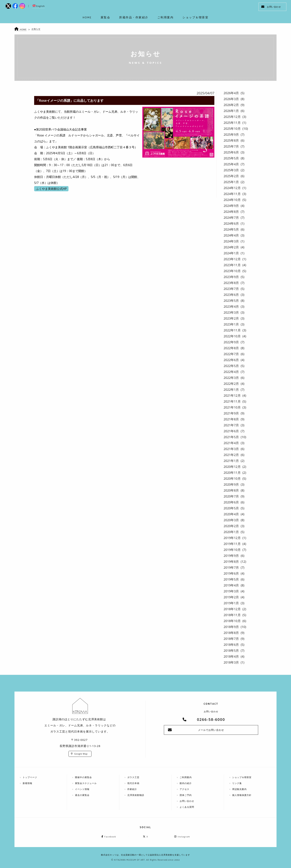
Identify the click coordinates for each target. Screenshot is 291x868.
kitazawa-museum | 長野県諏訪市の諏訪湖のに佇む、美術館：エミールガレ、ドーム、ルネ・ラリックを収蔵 (146, 7)
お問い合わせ (271, 7)
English (39, 6)
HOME (23, 29)
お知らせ (36, 29)
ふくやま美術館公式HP (51, 189)
